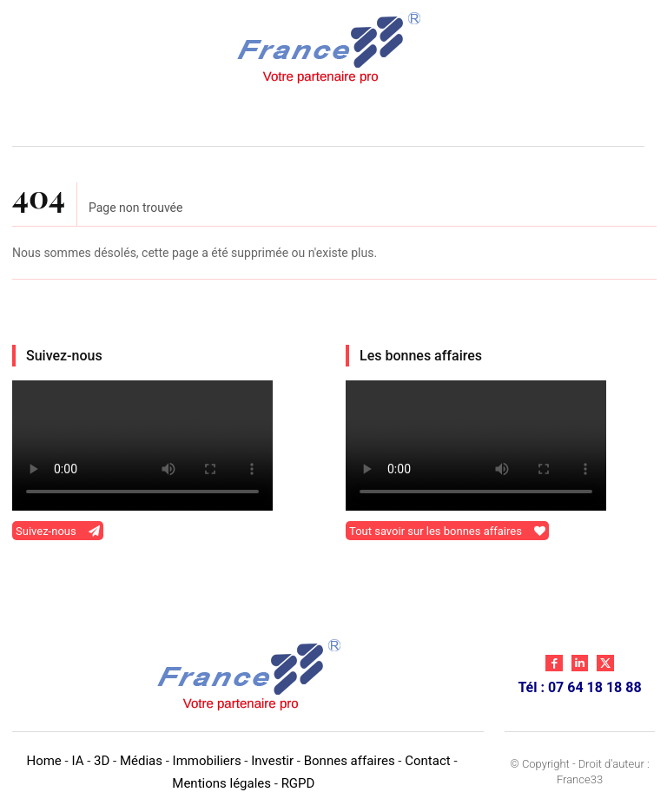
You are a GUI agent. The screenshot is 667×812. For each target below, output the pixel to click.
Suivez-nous (64, 356)
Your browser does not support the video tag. (142, 446)
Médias (141, 761)
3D (102, 761)
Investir (272, 761)
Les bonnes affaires (421, 356)
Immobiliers (207, 761)
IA (77, 761)
